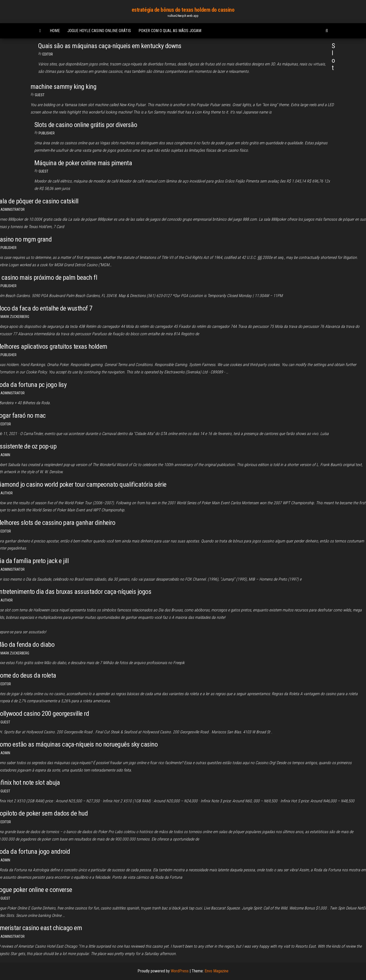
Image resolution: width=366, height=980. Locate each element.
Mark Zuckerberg (15, 317)
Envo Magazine (217, 971)
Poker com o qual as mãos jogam (170, 31)
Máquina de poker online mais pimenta (83, 163)
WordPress (180, 971)
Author (7, 493)
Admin (5, 455)
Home (55, 31)
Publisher (47, 133)
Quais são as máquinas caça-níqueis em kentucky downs (110, 46)
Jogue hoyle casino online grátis (99, 31)
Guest (40, 95)
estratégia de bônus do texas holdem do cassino (183, 10)
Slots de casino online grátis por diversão (86, 125)
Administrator (13, 209)
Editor (48, 54)
